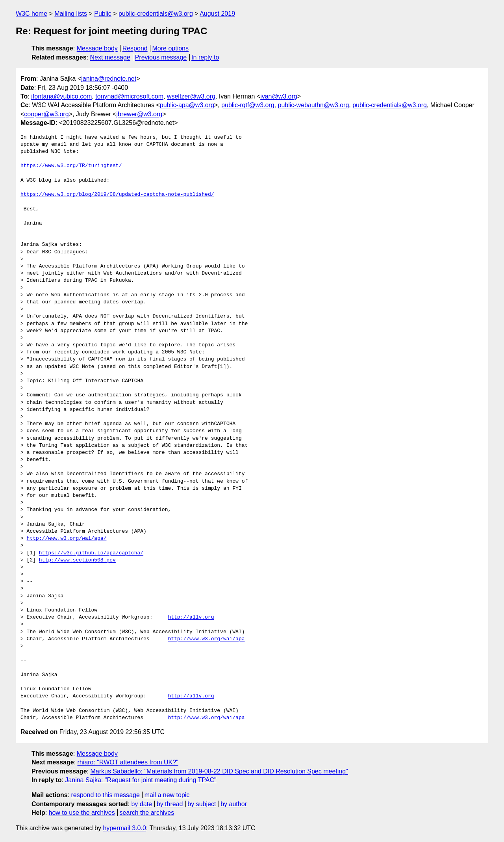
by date (141, 804)
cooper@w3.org (46, 114)
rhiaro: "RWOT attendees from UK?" (128, 762)
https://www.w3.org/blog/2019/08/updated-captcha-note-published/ (117, 195)
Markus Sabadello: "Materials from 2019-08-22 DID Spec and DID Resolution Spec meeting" (219, 771)
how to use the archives (82, 813)
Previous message (161, 57)
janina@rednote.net (109, 79)
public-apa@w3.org (187, 105)
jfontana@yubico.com (61, 96)
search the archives (147, 813)
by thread (170, 804)
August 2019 (217, 14)
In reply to (205, 57)
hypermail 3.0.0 (124, 828)
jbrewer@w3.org (139, 114)
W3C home (31, 14)
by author (234, 804)
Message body (97, 48)
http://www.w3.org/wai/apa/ (67, 539)
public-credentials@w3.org (156, 14)
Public (103, 14)
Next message (110, 57)
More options (171, 48)
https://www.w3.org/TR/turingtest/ (71, 166)
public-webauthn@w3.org (313, 105)
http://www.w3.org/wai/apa (206, 639)
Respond (135, 48)
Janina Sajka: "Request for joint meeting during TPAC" (141, 780)
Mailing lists (71, 14)
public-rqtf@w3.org (248, 105)
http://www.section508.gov (77, 560)
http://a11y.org (191, 617)
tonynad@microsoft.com (129, 96)
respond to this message (105, 795)
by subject (202, 804)
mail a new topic (167, 795)
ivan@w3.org (279, 96)
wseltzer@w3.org (191, 96)
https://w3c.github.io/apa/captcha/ (91, 553)
